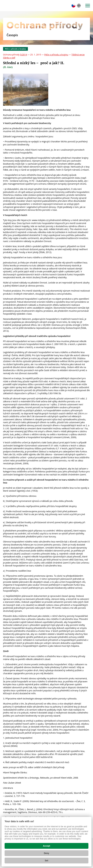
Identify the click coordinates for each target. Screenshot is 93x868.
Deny (46, 853)
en (79, 6)
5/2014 (24, 55)
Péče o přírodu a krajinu (15, 49)
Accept (46, 846)
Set (47, 861)
